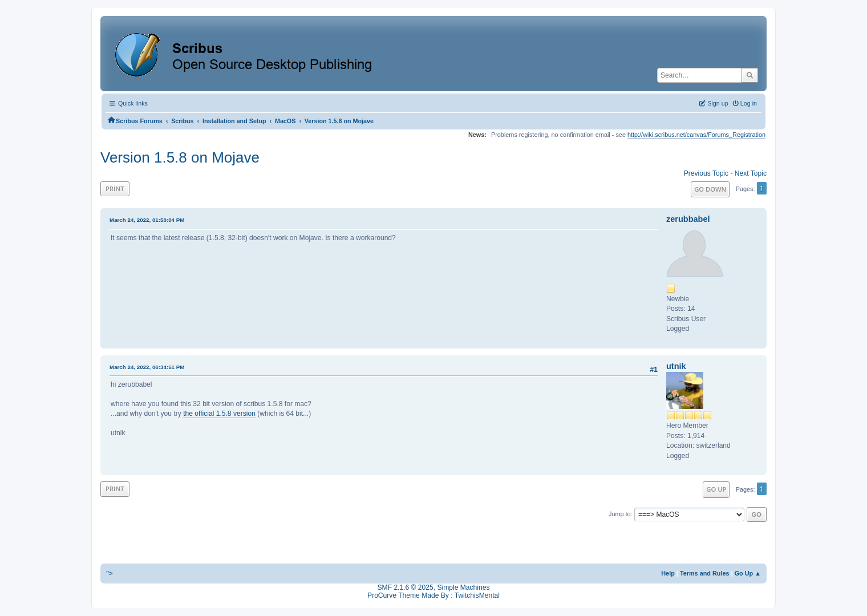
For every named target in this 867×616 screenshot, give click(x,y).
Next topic (751, 173)
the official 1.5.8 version (219, 414)
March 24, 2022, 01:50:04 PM (147, 220)
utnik (676, 366)
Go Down (710, 189)
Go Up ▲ (748, 573)
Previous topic (706, 173)
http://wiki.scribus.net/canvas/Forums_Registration (696, 135)
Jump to (620, 514)
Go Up (716, 489)
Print (115, 189)
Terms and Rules (705, 573)
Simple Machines (463, 587)
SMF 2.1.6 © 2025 (406, 587)
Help (668, 573)
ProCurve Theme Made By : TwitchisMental (433, 595)
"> (110, 573)
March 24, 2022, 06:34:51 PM (147, 367)
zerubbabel (688, 219)
